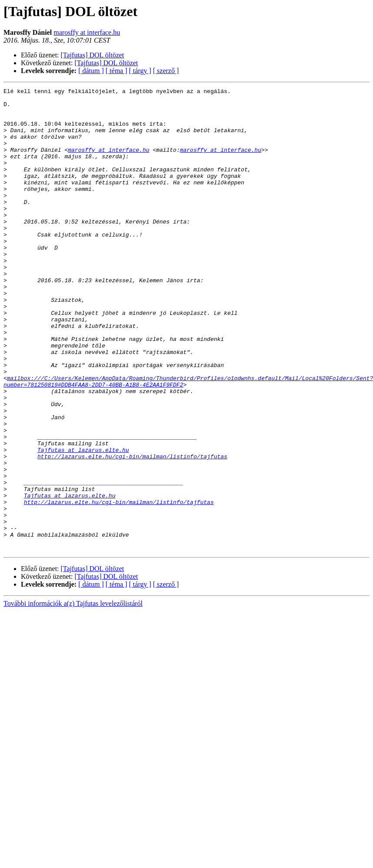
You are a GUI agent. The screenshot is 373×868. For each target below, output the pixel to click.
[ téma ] (117, 71)
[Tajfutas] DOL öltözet (93, 55)
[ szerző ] (166, 71)
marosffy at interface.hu (87, 32)
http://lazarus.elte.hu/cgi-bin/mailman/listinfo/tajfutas (132, 531)
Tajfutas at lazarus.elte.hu (83, 523)
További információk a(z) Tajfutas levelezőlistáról (73, 696)
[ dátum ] (91, 71)
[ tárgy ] (140, 71)
